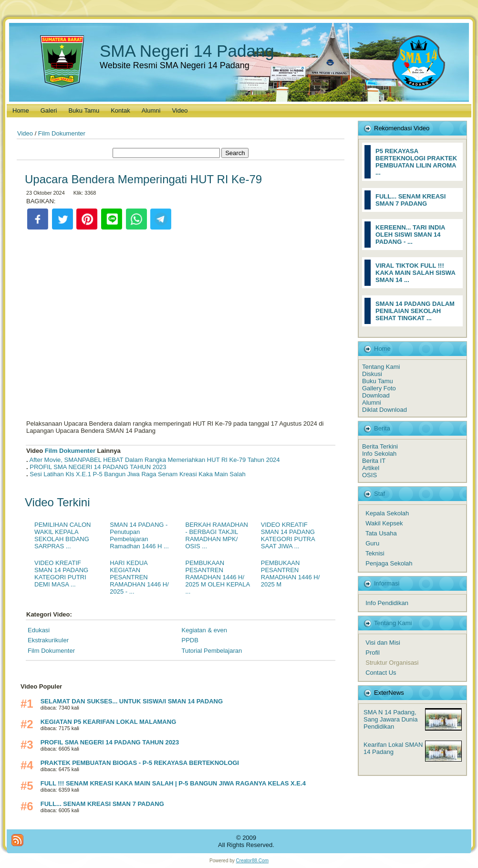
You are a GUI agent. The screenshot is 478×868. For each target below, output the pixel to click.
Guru (372, 543)
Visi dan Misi (383, 643)
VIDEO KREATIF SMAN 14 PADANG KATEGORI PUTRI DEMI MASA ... (61, 574)
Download (376, 395)
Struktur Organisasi (392, 663)
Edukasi (39, 630)
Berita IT (374, 461)
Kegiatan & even (204, 630)
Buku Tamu (378, 381)
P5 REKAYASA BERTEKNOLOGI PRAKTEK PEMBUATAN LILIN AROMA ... (416, 162)
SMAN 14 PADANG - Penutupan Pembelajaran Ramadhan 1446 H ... (139, 535)
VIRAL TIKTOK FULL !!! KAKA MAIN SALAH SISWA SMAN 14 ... (415, 273)
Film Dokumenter (62, 133)
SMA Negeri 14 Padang (187, 51)
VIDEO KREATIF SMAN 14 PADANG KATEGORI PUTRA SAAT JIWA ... (288, 535)
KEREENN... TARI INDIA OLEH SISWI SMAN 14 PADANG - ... (410, 235)
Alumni (372, 403)
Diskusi (372, 374)
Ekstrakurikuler (48, 640)
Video (25, 133)
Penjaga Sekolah (389, 563)
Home (382, 349)
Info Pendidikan (387, 603)
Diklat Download (384, 410)
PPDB (190, 640)
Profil (373, 653)
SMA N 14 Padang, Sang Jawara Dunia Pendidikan (390, 719)
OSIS (369, 475)
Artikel (371, 468)
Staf (379, 494)
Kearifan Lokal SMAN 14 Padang (393, 748)
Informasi (387, 583)
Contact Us (381, 673)
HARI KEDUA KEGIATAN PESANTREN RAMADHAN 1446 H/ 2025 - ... (139, 577)
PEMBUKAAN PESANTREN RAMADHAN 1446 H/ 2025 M (291, 574)
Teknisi (375, 553)
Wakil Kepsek (384, 523)
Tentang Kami (381, 367)
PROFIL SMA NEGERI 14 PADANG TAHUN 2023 (98, 467)
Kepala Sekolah (387, 513)
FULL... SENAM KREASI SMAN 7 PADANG (410, 200)
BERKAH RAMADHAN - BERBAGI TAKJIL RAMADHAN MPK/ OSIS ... (217, 535)
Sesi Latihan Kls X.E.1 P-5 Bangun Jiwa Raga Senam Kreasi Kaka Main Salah (137, 474)
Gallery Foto (379, 388)
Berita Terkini (380, 446)
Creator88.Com (252, 861)
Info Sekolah (379, 454)
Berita (382, 428)
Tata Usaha (381, 533)
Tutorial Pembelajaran (212, 651)
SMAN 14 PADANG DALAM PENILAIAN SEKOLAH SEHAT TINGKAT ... (415, 311)
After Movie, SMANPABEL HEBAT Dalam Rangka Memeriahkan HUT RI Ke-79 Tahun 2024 (155, 460)
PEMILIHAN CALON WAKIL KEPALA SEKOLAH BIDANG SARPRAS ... (62, 535)
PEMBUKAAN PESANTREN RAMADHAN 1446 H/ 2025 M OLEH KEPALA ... (218, 577)
